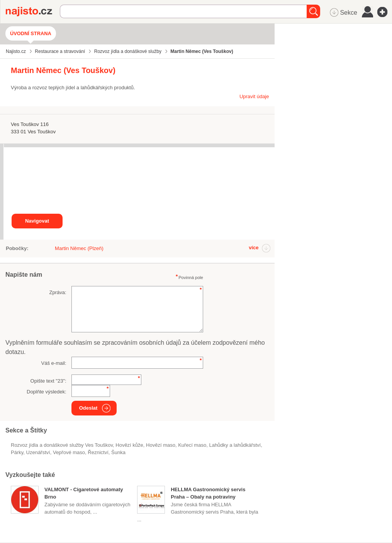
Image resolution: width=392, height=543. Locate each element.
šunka (118, 452)
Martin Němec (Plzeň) (79, 248)
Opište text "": (48, 381)
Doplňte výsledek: (47, 392)
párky (17, 452)
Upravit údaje (254, 96)
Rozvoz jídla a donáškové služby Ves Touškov (62, 445)
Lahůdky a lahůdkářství (235, 445)
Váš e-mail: (54, 363)
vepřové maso (69, 452)
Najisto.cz (33, 12)
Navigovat (37, 221)
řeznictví (98, 452)
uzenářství (38, 452)
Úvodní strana (31, 33)
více (254, 248)
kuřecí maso (192, 445)
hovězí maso (161, 445)
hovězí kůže (129, 445)
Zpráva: (58, 292)
